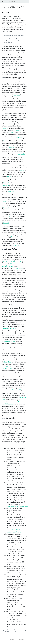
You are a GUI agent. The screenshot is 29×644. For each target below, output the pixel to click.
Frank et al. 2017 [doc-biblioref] (8, 368)
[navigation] (20, 2)
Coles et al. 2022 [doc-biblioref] (7, 362)
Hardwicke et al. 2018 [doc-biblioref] (9, 341)
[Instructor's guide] (20, 631)
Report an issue (20, 639)
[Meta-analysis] (8, 631)
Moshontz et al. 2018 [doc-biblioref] (9, 366)
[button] (3, 2)
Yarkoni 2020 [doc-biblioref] (19, 268)
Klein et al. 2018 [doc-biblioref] (17, 390)
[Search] (24, 2)
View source (11, 639)
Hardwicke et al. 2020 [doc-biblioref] (9, 329)
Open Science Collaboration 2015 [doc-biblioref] (12, 262)
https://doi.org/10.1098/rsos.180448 (18, 506)
